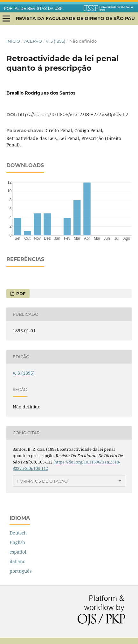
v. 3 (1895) (55, 41)
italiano (17, 561)
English (17, 542)
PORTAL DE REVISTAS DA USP (33, 9)
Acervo (33, 41)
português (21, 571)
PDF (20, 294)
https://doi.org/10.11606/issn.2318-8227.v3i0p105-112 (73, 115)
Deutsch (18, 533)
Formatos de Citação (42, 481)
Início (13, 41)
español (18, 552)
